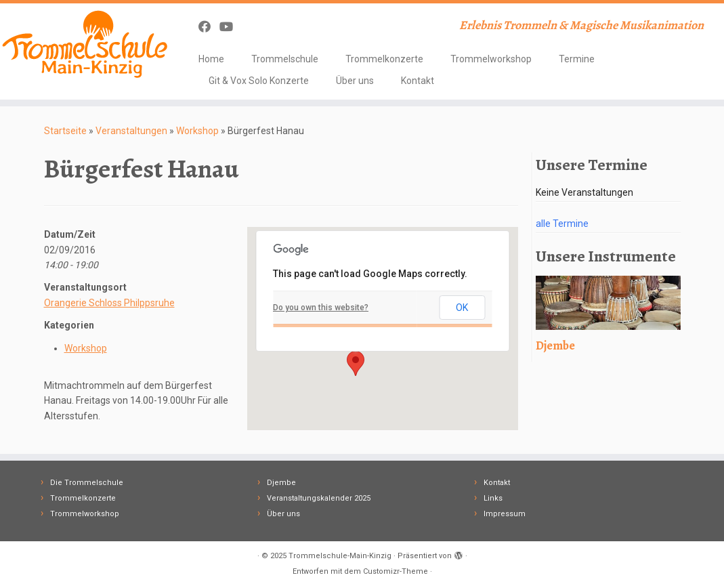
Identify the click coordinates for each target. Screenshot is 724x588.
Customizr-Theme (396, 571)
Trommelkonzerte (384, 59)
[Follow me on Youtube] (231, 27)
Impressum (505, 514)
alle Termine (562, 224)
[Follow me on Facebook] (209, 27)
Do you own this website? (321, 308)
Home (211, 59)
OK (462, 308)
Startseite (65, 131)
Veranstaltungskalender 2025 (319, 498)
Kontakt (418, 81)
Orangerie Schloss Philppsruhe (109, 303)
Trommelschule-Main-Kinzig (340, 556)
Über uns (355, 81)
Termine (577, 59)
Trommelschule (285, 59)
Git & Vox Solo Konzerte (259, 81)
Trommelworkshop (491, 59)
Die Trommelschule (87, 483)
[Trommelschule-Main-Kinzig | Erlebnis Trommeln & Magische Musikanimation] (85, 44)
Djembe (281, 483)
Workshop (197, 131)
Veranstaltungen (131, 131)
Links (493, 498)
